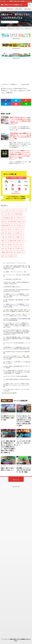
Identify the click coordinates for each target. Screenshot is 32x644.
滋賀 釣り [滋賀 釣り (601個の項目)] (5, 245)
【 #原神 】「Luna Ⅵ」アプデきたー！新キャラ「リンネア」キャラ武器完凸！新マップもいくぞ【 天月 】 (17, 315)
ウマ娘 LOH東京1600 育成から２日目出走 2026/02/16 (18, 379)
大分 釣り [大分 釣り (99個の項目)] (13, 225)
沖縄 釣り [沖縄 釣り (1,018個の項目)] (21, 241)
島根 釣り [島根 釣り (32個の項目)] (20, 233)
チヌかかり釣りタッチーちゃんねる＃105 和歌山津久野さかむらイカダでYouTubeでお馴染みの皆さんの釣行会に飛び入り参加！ (24, 421)
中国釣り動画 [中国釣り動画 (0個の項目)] (18, 214)
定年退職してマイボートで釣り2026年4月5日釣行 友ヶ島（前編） (24, 470)
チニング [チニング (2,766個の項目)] (24, 210)
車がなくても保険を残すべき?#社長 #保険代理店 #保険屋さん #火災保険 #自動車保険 (17, 319)
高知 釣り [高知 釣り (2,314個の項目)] (21, 252)
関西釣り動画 (10, 9)
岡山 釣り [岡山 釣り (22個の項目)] (12, 233)
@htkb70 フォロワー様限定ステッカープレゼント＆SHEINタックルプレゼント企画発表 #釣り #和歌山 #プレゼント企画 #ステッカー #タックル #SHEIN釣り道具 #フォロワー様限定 (20, 154)
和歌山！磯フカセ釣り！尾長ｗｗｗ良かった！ (8, 469)
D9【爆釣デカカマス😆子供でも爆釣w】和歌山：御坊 (8, 418)
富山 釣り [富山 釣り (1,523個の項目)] (12, 229)
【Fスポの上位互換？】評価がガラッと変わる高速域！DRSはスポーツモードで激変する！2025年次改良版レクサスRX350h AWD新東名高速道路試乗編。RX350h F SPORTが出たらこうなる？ (17, 332)
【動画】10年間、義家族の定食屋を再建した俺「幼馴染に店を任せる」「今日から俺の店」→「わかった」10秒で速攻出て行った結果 (17, 267)
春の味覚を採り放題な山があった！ (13, 287)
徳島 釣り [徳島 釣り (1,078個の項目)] (12, 237)
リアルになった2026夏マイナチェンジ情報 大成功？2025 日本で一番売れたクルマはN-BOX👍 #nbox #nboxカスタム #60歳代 (17, 357)
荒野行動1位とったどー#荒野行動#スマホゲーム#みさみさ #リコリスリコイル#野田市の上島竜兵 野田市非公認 (17, 348)
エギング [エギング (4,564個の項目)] (11, 210)
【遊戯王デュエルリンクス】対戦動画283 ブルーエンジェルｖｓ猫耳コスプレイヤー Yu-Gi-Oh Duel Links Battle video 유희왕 (17, 295)
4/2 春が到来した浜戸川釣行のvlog (13, 279)
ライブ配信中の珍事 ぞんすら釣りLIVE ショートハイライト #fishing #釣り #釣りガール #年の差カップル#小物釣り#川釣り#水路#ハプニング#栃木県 (17, 372)
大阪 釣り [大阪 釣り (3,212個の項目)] (21, 225)
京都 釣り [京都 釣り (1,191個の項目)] (13, 218)
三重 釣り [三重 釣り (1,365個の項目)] (10, 214)
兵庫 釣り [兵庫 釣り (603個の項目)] (5, 222)
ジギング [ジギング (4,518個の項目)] (17, 210)
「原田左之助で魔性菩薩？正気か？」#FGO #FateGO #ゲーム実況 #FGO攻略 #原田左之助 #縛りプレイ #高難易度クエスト (17, 339)
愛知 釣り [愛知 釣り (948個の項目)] (5, 241)
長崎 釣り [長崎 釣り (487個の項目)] (20, 248)
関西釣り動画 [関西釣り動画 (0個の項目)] (5, 252)
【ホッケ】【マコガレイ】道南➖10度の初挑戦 (16, 376)
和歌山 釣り (14, 22)
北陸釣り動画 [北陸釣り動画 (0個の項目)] (13, 222)
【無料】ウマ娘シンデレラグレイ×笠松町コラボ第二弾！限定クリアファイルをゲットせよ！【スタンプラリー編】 (17, 385)
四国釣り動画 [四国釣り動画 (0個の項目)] (5, 225)
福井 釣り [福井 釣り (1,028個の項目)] (5, 248)
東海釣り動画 (18, 9)
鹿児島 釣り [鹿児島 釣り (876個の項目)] (13, 256)
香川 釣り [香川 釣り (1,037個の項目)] (13, 252)
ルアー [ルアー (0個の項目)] (3, 214)
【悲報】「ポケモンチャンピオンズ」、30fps (16, 272)
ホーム (2, 9)
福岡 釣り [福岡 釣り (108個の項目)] (12, 248)
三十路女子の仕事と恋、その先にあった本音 (15, 263)
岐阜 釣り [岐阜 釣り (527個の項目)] (5, 233)
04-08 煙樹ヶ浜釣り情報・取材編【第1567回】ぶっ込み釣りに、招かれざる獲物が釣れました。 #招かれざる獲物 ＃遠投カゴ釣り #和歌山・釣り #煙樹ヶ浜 (8, 447)
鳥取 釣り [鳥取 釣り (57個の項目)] (5, 256)
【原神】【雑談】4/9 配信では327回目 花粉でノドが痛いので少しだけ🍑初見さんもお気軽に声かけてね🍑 (17, 311)
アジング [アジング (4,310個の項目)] (4, 210)
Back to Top (16, 480)
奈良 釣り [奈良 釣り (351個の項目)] (5, 229)
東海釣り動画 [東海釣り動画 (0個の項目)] (13, 241)
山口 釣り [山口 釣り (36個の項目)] (20, 229)
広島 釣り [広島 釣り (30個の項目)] (5, 237)
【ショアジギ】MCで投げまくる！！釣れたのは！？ (24, 443)
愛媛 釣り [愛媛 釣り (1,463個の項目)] (20, 237)
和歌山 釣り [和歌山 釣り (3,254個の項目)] (22, 222)
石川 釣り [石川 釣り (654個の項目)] (20, 245)
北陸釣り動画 (27, 9)
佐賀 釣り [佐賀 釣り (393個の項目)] (21, 218)
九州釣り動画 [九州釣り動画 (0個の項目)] (5, 218)
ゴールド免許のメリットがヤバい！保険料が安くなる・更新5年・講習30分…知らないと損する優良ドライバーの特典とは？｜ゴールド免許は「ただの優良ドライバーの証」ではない (17, 325)
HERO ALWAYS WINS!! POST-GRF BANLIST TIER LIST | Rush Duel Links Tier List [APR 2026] (16, 290)
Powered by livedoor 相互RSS (9, 393)
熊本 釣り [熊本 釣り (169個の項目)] (12, 245)
